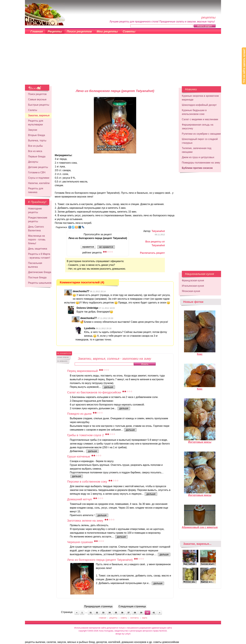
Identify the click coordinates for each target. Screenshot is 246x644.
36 (122, 613)
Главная (37, 31)
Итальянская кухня (193, 286)
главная (103, 618)
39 (141, 613)
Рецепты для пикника (36, 190)
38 (135, 613)
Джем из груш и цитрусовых (198, 157)
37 (129, 613)
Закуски (33, 130)
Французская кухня (193, 280)
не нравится (106, 247)
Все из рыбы (35, 146)
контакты (135, 618)
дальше (109, 387)
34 (110, 613)
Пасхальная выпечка (35, 265)
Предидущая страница (98, 606)
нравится (88, 247)
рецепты (114, 618)
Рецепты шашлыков (40, 283)
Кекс (200, 353)
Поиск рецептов (79, 31)
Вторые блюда (37, 135)
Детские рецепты (38, 167)
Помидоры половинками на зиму (201, 163)
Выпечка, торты (37, 141)
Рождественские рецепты (38, 219)
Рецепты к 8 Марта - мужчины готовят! (39, 256)
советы (124, 618)
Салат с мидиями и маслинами (200, 119)
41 (154, 613)
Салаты (33, 110)
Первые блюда (37, 156)
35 (116, 613)
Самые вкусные (37, 99)
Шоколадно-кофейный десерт (199, 105)
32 (97, 613)
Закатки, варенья (39, 115)
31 (91, 613)
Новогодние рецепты (35, 210)
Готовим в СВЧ (37, 172)
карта (145, 618)
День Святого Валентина (36, 229)
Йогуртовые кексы (200, 441)
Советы (129, 31)
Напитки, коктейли (39, 183)
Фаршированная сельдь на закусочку (198, 127)
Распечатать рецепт (152, 253)
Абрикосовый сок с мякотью (200, 526)
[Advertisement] (123, 61)
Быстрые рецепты (39, 105)
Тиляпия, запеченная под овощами (197, 150)
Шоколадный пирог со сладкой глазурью (200, 141)
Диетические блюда (40, 272)
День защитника (38, 249)
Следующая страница (132, 606)
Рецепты (55, 31)
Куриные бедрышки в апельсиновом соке (194, 112)
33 (103, 613)
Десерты (33, 162)
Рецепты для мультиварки (36, 123)
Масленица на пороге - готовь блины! (37, 240)
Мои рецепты (107, 31)
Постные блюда (37, 277)
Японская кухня (191, 291)
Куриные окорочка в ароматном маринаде (200, 98)
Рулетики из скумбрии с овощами (201, 134)
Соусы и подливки (39, 178)
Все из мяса (35, 151)
